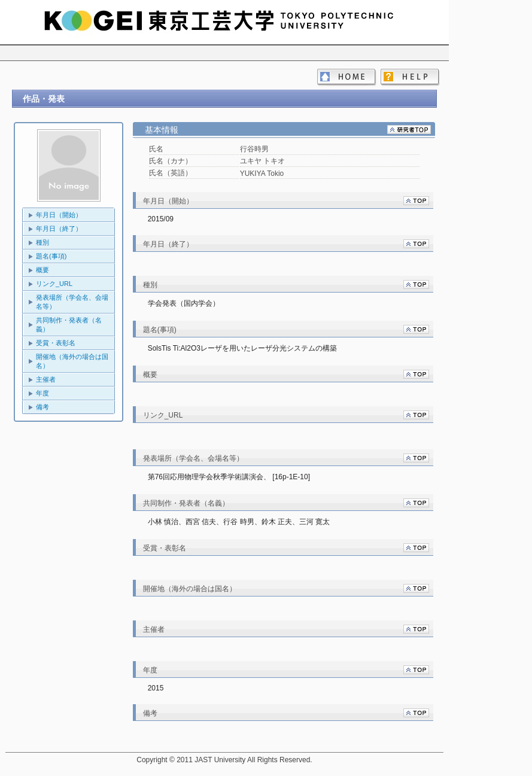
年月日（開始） (59, 215)
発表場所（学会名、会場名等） (72, 302)
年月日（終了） (59, 229)
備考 (42, 407)
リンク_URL (54, 284)
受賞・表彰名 (56, 343)
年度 (42, 393)
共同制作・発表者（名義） (69, 325)
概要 (42, 270)
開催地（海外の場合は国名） (72, 361)
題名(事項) (51, 256)
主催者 (46, 379)
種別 (42, 242)
